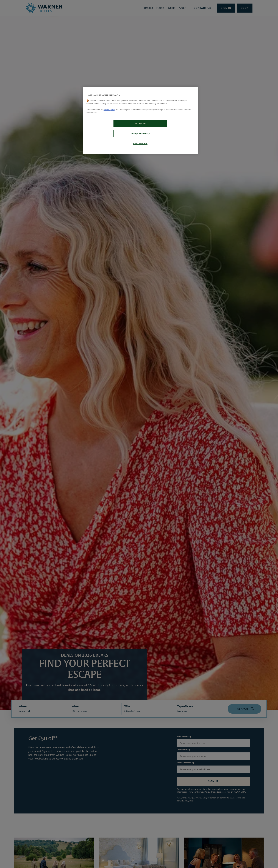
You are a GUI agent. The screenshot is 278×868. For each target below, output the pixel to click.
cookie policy (109, 110)
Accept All (140, 123)
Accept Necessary (140, 133)
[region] (140, 120)
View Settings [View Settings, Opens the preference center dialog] (140, 144)
